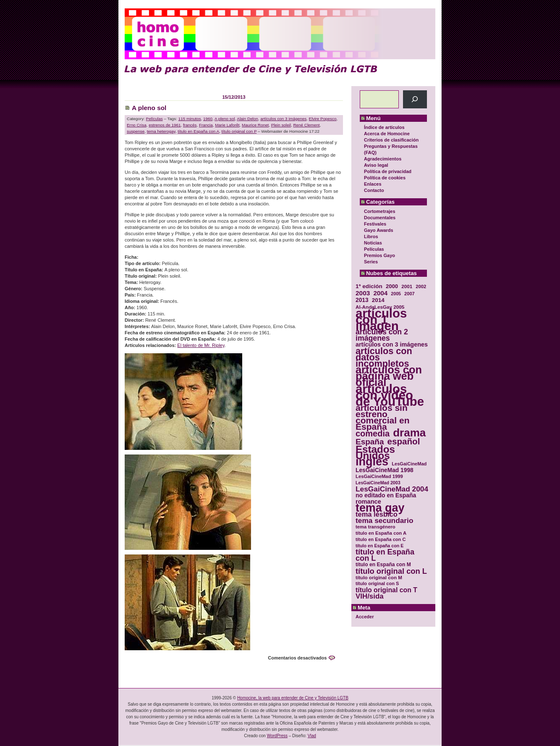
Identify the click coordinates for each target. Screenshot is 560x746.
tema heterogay (161, 131)
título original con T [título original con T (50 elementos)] (386, 590)
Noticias (373, 243)
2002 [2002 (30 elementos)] (421, 286)
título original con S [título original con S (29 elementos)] (377, 583)
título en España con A (198, 131)
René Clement (306, 125)
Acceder (365, 617)
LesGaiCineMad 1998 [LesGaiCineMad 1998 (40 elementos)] (385, 470)
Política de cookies (385, 178)
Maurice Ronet (255, 125)
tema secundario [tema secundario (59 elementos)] (384, 521)
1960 (208, 119)
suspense (136, 131)
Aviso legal (376, 165)
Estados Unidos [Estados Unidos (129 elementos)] (375, 452)
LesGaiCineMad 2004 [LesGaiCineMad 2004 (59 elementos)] (392, 489)
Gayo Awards (379, 230)
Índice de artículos (384, 127)
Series (371, 262)
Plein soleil (281, 125)
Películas (374, 249)
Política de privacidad (388, 171)
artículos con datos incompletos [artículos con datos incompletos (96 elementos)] (384, 357)
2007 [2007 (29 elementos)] (410, 294)
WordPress (277, 736)
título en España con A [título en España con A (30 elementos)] (381, 533)
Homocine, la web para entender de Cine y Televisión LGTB (293, 698)
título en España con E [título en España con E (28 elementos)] (379, 546)
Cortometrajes (380, 211)
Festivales (375, 224)
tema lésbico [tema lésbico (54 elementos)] (377, 514)
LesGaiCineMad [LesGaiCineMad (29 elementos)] (409, 464)
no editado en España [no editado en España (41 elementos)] (386, 495)
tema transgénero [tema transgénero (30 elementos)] (376, 527)
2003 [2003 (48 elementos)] (363, 293)
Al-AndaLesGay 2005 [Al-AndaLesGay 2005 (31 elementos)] (380, 307)
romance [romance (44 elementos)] (368, 502)
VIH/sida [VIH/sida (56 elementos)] (370, 596)
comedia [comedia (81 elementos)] (373, 434)
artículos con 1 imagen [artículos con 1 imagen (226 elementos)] (381, 319)
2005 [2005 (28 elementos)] (396, 294)
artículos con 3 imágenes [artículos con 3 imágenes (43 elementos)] (392, 345)
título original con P (239, 131)
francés (190, 125)
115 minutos (190, 119)
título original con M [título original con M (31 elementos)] (379, 577)
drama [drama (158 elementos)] (409, 433)
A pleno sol (149, 108)
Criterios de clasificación (391, 140)
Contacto (374, 190)
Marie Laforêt (227, 125)
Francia (206, 125)
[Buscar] (415, 99)
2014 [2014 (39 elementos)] (378, 300)
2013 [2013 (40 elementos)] (362, 300)
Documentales (380, 218)
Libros (371, 236)
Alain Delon (247, 119)
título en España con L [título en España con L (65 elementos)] (385, 555)
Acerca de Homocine (387, 134)
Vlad (312, 736)
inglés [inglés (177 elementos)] (372, 462)
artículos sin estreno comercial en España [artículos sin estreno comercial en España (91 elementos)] (383, 417)
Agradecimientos (383, 159)
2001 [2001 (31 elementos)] (407, 286)
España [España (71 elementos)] (370, 442)
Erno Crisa (137, 125)
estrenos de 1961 (165, 125)
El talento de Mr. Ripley (201, 345)
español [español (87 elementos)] (403, 441)
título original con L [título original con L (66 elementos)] (391, 571)
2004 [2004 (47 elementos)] (380, 293)
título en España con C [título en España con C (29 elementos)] (381, 539)
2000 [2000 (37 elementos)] (392, 286)
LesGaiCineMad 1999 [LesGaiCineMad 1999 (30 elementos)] (379, 476)
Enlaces (373, 184)
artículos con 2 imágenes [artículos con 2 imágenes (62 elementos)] (382, 335)
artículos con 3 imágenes (283, 119)
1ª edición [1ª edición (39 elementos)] (369, 286)
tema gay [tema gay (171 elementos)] (380, 508)
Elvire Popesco (323, 119)
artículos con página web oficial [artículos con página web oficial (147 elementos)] (389, 376)
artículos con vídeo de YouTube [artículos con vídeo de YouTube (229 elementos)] (390, 395)
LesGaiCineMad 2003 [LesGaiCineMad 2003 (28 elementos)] (378, 483)
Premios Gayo (379, 255)
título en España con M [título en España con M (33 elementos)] (383, 565)
